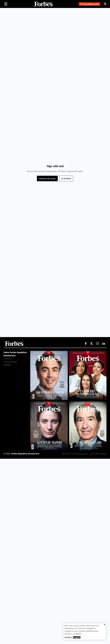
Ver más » (68, 637)
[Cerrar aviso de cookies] (104, 625)
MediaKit (7, 365)
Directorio (8, 359)
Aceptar (77, 637)
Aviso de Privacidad (98, 454)
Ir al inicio (66, 178)
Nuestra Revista (10, 362)
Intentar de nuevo (47, 179)
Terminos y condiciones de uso (75, 454)
